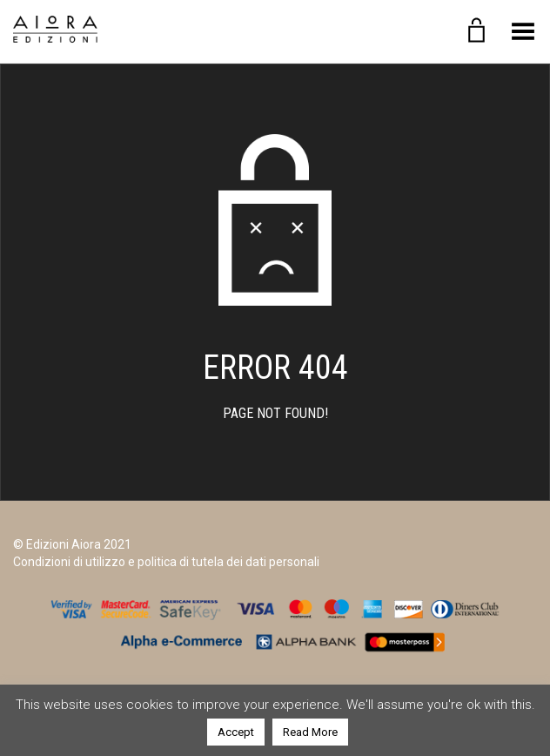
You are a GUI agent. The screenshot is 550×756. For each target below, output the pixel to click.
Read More (310, 732)
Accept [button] (236, 732)
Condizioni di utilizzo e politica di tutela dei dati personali (166, 562)
